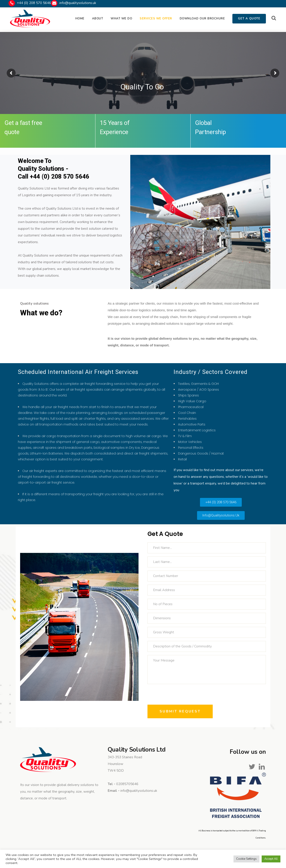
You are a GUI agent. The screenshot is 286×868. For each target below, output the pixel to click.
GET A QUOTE (249, 19)
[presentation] (181, 696)
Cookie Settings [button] (246, 859)
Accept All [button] (271, 859)
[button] (221, 502)
